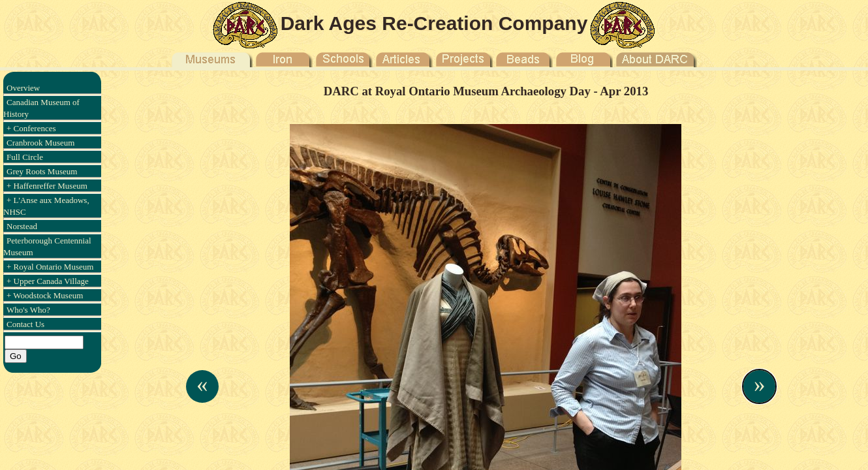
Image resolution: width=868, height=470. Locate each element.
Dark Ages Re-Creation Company (434, 23)
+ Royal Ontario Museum (50, 267)
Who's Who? (28, 310)
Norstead (22, 226)
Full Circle (25, 157)
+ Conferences (31, 128)
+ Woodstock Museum (45, 295)
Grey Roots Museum (42, 171)
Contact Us (25, 324)
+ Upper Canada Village (48, 281)
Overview (23, 88)
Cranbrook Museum (40, 143)
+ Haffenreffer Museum (47, 186)
